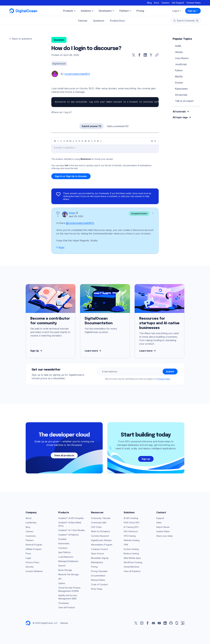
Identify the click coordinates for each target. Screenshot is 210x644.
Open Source (97, 553)
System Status (163, 531)
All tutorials (181, 95)
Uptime (62, 583)
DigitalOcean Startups (101, 540)
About (29, 518)
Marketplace (97, 562)
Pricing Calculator (99, 571)
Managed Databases (68, 561)
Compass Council (99, 549)
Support (160, 518)
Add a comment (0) (118, 126)
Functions (63, 548)
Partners (30, 540)
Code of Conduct (99, 584)
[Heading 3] (83, 141)
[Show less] (153, 213)
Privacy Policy (164, 379)
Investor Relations (34, 571)
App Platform (65, 552)
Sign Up (37, 351)
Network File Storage (69, 574)
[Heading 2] (79, 141)
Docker (179, 83)
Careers (165, 3)
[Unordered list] (86, 141)
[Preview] (152, 141)
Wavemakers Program (102, 545)
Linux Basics (182, 58)
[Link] (67, 141)
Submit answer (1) (91, 126)
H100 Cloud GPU (132, 523)
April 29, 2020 (76, 216)
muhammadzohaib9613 (77, 74)
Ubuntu (179, 52)
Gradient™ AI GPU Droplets (71, 518)
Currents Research (100, 536)
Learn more (93, 351)
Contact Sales (194, 3)
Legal (28, 558)
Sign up (193, 11)
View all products (64, 455)
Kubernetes (181, 89)
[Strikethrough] (64, 141)
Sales (159, 523)
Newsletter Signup (100, 558)
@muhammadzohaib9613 (80, 223)
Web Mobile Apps (132, 558)
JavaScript (181, 64)
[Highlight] (73, 141)
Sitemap (64, 623)
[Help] (155, 141)
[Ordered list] (89, 141)
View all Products (67, 607)
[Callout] (95, 141)
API (60, 579)
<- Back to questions (21, 39)
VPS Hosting (130, 536)
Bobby (72, 213)
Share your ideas (165, 536)
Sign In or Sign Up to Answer (71, 176)
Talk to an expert (184, 101)
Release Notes (98, 580)
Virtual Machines (132, 567)
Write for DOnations (100, 531)
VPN (126, 545)
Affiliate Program (34, 549)
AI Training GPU (131, 527)
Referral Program (34, 545)
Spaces (62, 566)
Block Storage (65, 570)
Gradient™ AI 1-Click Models (72, 530)
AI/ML (178, 46)
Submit (170, 372)
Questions (99, 21)
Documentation (98, 576)
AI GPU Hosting (131, 518)
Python (179, 70)
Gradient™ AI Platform (68, 535)
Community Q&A (99, 523)
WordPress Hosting (133, 562)
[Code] (101, 141)
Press (28, 553)
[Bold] (55, 141)
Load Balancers (66, 557)
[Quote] (92, 141)
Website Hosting (132, 540)
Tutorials (82, 21)
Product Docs (117, 21)
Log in (177, 11)
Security (30, 567)
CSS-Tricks (96, 527)
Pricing (94, 567)
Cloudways (64, 603)
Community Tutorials (101, 518)
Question (59, 40)
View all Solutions (132, 571)
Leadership (31, 523)
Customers (31, 536)
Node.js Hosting (131, 553)
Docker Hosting (131, 549)
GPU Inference (131, 531)
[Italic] (58, 141)
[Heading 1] (76, 141)
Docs (157, 3)
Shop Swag (97, 589)
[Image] (70, 141)
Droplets (62, 539)
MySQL (179, 76)
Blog (149, 3)
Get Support (178, 3)
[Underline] (61, 141)
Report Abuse (163, 527)
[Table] (98, 141)
